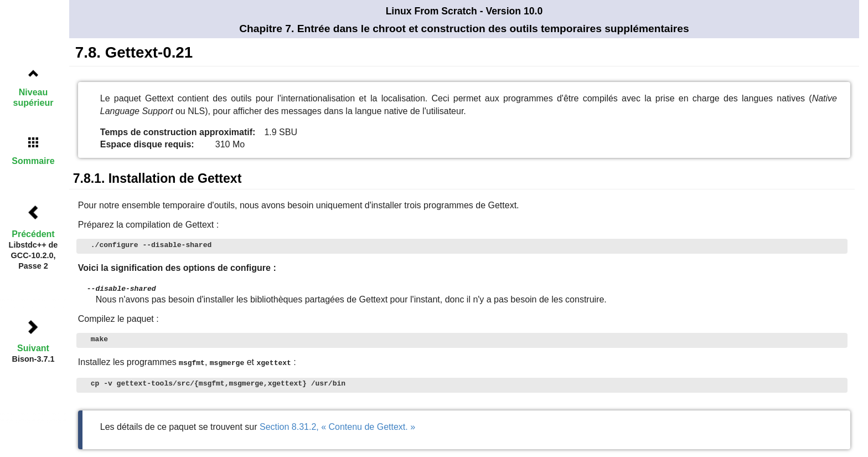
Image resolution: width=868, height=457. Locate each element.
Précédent (33, 234)
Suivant (33, 348)
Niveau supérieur (33, 97)
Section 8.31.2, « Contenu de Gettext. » (337, 426)
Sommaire (33, 161)
